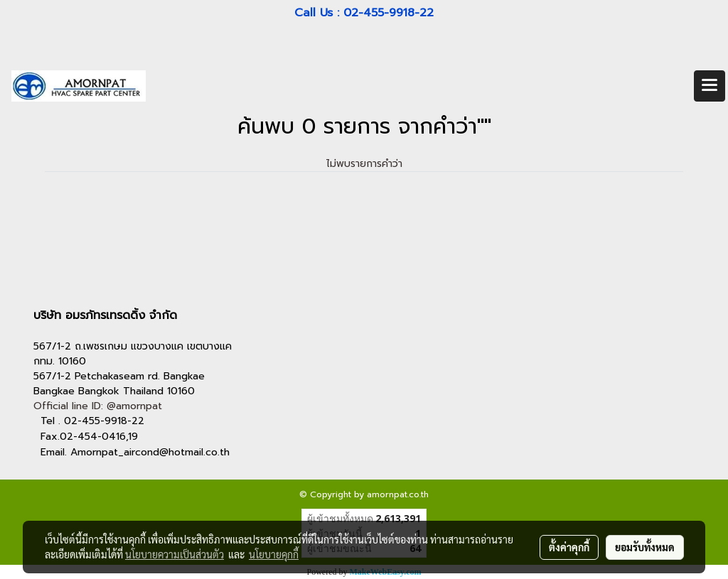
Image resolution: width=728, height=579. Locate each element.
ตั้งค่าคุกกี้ (569, 547)
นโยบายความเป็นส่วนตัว (175, 554)
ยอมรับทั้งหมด (645, 547)
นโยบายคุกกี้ (274, 554)
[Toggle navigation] (710, 86)
